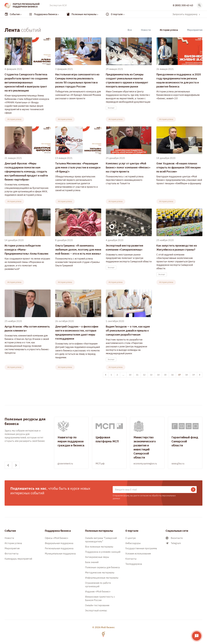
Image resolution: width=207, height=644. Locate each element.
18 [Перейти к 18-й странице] (186, 375)
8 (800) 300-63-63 (183, 5)
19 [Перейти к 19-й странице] (193, 375)
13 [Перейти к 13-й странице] (151, 375)
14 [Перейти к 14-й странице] (158, 375)
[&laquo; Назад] (106, 375)
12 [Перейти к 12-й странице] (144, 375)
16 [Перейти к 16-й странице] (172, 375)
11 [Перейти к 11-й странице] (137, 375)
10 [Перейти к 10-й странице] (130, 375)
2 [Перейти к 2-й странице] (117, 375)
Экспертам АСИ (58, 5)
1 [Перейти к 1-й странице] (111, 375)
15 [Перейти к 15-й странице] (165, 375)
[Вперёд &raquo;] (200, 375)
